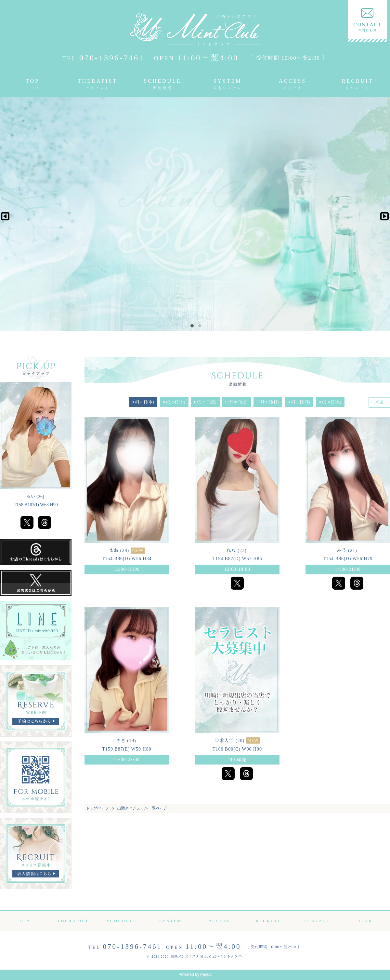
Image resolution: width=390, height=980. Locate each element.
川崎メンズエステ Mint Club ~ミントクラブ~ (207, 956)
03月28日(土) (237, 402)
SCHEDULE (162, 81)
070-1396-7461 (103, 58)
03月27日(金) (205, 402)
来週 (379, 402)
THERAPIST (97, 81)
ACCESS (292, 81)
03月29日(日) (268, 402)
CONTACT (317, 921)
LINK (365, 921)
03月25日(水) (143, 402)
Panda (206, 974)
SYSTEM (228, 81)
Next (382, 214)
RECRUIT (357, 81)
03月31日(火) (330, 402)
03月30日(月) (299, 402)
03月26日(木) (174, 402)
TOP (33, 81)
